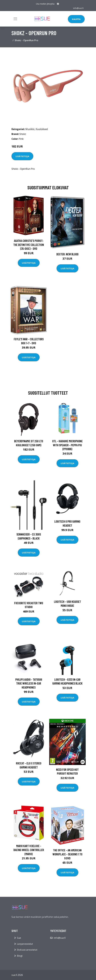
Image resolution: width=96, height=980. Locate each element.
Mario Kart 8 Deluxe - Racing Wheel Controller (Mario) (29, 850)
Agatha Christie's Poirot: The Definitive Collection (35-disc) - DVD (29, 245)
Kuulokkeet (42, 129)
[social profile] (58, 4)
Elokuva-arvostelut (27, 950)
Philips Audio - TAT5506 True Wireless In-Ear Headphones (29, 683)
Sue (19, 938)
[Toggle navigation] (15, 19)
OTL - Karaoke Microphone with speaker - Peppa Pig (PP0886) (67, 445)
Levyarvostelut (25, 944)
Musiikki (30, 129)
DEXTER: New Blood (67, 254)
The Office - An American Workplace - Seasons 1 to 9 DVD (67, 854)
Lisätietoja (22, 156)
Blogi (20, 956)
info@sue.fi (78, 8)
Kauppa (76, 19)
